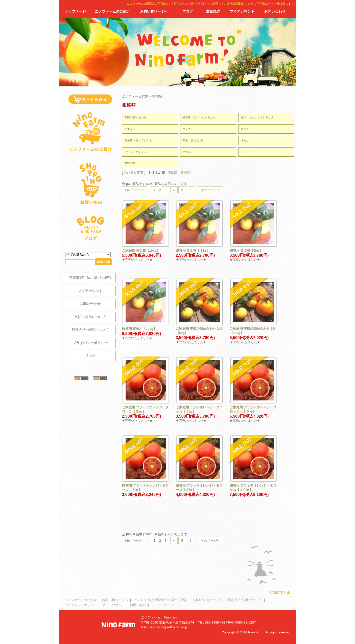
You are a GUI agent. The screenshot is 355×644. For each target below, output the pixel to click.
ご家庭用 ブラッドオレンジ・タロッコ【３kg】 (146, 409)
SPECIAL (130, 163)
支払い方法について (90, 317)
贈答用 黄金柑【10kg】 (139, 329)
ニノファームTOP (135, 96)
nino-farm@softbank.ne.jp (168, 627)
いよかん (130, 129)
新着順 (185, 173)
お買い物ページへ (154, 11)
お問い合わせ (275, 11)
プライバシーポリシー (90, 343)
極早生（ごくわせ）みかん (199, 117)
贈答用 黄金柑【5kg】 (246, 251)
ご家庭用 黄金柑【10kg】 (141, 251)
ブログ (188, 11)
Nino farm (171, 617)
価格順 (172, 173)
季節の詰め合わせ (135, 117)
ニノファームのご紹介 (112, 11)
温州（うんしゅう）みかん (257, 117)
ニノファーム (151, 617)
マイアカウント (242, 11)
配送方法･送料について (90, 330)
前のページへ (135, 190)
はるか (245, 140)
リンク (90, 356)
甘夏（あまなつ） (194, 140)
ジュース (246, 152)
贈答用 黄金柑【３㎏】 (193, 251)
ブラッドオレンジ (135, 152)
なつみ (187, 152)
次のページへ (210, 190)
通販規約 (213, 11)
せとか (245, 129)
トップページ (75, 11)
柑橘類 (157, 96)
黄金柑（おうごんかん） (140, 140)
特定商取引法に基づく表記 (90, 278)
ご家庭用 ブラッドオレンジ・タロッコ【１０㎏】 (253, 409)
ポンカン (188, 129)
